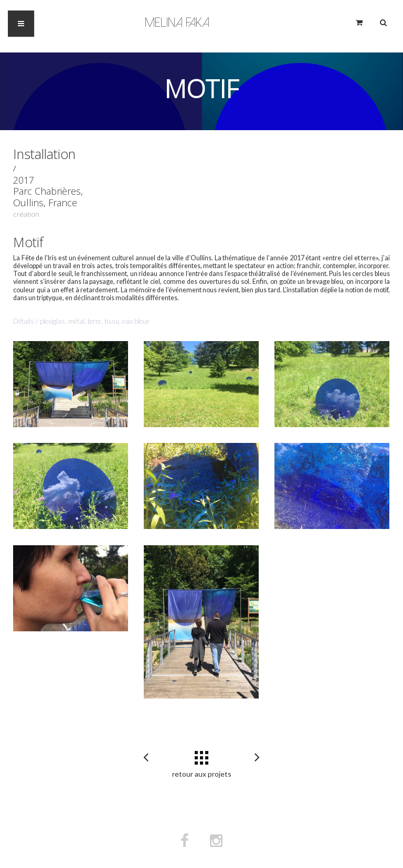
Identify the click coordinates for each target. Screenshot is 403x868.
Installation (44, 154)
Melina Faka (177, 23)
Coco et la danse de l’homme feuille (146, 758)
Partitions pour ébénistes (257, 758)
